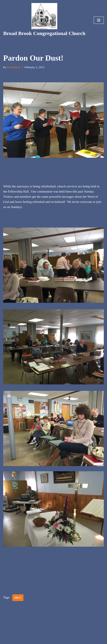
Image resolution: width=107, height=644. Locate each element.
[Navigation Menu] (99, 20)
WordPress (66, 640)
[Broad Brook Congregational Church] (44, 20)
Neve (37, 640)
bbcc (18, 598)
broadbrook (14, 67)
